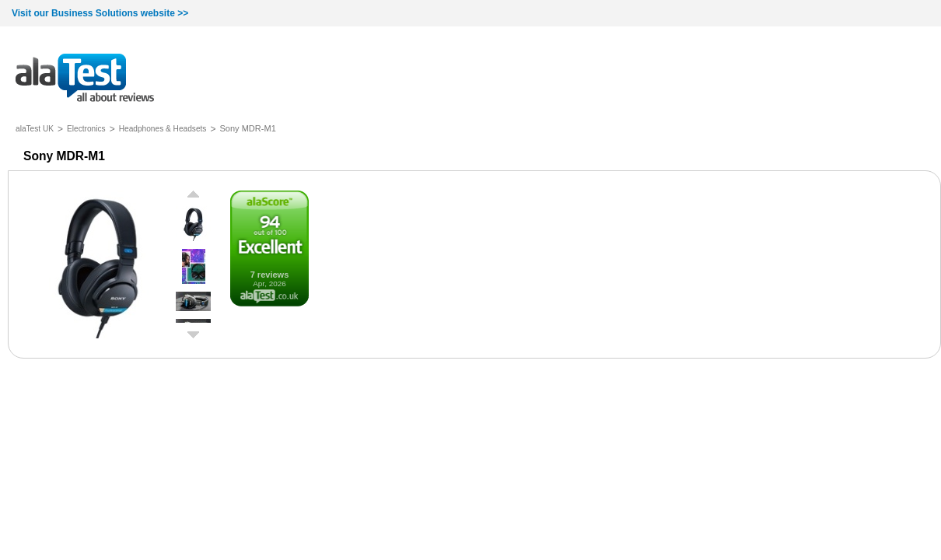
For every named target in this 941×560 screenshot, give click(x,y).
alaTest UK (35, 129)
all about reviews (85, 79)
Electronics (86, 129)
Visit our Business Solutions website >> (100, 13)
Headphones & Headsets (163, 129)
